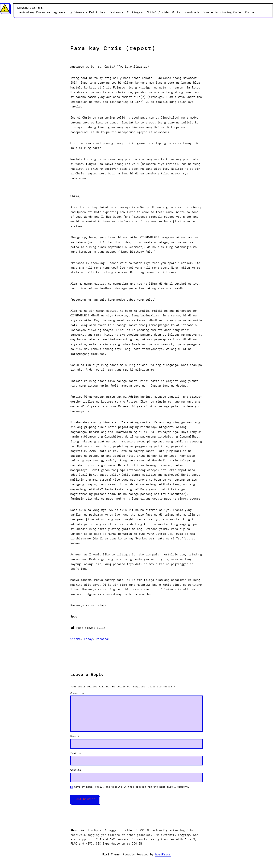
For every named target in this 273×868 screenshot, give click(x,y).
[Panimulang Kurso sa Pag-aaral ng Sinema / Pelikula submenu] (104, 12)
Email (76, 753)
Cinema (76, 639)
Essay (88, 639)
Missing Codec (30, 8)
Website (76, 770)
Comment (77, 693)
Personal (103, 639)
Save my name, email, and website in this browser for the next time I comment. (132, 787)
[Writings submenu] (142, 12)
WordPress (163, 854)
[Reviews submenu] (122, 12)
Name (75, 736)
